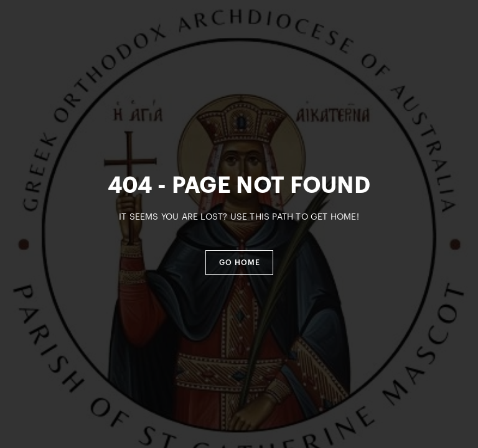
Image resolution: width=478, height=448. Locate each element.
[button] (239, 263)
